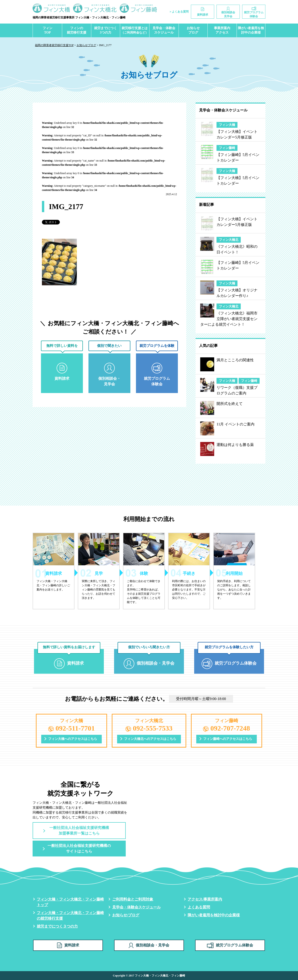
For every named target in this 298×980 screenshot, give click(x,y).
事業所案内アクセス (222, 30)
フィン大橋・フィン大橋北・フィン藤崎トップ (70, 902)
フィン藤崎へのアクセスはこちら (228, 739)
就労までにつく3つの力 (105, 30)
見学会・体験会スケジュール (164, 30)
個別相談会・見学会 (149, 945)
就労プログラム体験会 (230, 945)
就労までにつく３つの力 (57, 926)
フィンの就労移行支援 (77, 30)
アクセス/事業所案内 (205, 899)
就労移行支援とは (135, 30)
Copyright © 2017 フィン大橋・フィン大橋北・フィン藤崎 (149, 976)
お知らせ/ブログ (126, 915)
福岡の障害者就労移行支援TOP (54, 45)
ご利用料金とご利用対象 (133, 899)
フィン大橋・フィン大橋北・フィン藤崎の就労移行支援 (70, 916)
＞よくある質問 (179, 12)
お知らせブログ (193, 30)
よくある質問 (199, 907)
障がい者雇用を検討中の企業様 (251, 30)
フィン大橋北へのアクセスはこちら (150, 739)
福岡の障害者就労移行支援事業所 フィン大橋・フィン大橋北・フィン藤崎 (79, 17)
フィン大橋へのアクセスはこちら (73, 739)
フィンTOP (47, 30)
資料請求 (68, 945)
